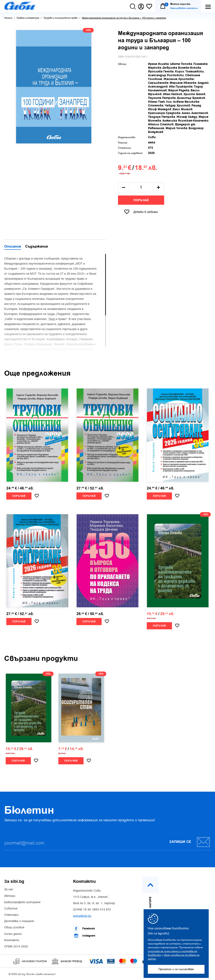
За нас (9, 889)
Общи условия (14, 928)
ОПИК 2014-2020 (16, 947)
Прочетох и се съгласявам (176, 969)
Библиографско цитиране (22, 902)
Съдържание (37, 247)
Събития (11, 909)
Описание (13, 247)
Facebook (84, 929)
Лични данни (13, 934)
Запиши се (190, 842)
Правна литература (28, 18)
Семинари (11, 915)
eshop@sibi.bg (82, 916)
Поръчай (141, 200)
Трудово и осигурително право (60, 18)
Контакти (12, 940)
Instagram (84, 936)
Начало (8, 18)
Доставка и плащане (19, 921)
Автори (10, 896)
